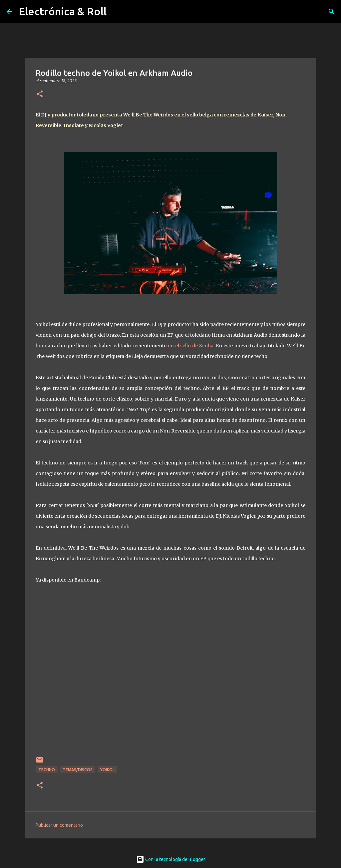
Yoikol (107, 770)
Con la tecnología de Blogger (171, 859)
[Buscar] (332, 12)
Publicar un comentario (59, 825)
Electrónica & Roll (63, 11)
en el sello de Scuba (191, 346)
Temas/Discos (78, 770)
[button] (40, 94)
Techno (47, 770)
